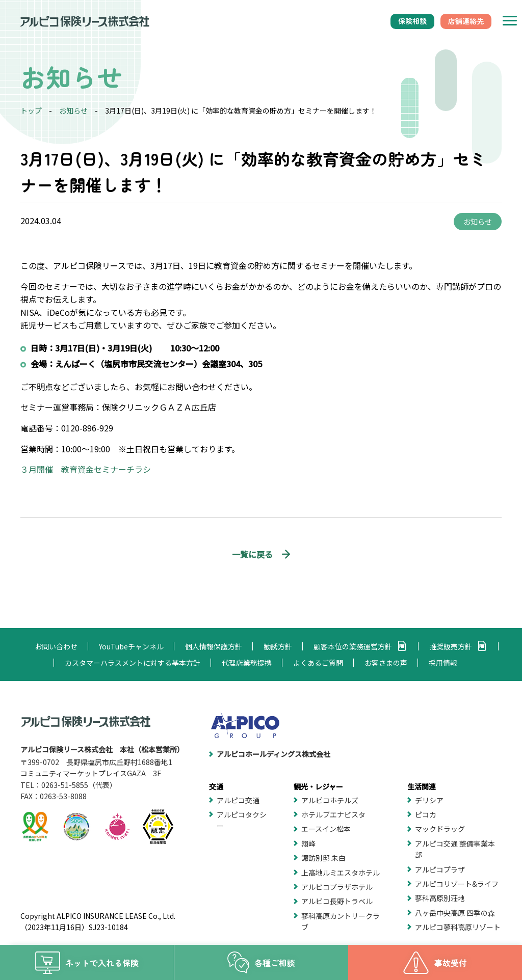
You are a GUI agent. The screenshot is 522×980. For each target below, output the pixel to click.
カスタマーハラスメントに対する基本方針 (133, 663)
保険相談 (412, 21)
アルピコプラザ (440, 869)
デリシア (429, 800)
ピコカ (426, 814)
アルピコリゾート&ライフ (457, 884)
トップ (31, 111)
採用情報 (443, 663)
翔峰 (308, 843)
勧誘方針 (278, 646)
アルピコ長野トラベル (337, 901)
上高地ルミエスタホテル (341, 873)
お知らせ (73, 111)
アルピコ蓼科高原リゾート (458, 927)
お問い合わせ (56, 646)
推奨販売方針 (451, 646)
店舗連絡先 (466, 21)
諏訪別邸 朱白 (323, 858)
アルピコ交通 (238, 800)
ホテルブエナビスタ (333, 814)
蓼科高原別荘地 (440, 898)
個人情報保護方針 (214, 646)
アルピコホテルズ (330, 800)
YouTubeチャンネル (131, 646)
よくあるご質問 (318, 663)
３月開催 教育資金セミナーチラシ (86, 469)
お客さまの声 (386, 663)
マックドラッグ (440, 829)
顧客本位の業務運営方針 (353, 646)
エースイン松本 (326, 829)
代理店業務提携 (247, 663)
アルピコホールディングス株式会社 (273, 754)
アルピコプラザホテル (337, 887)
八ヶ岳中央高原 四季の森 (455, 913)
